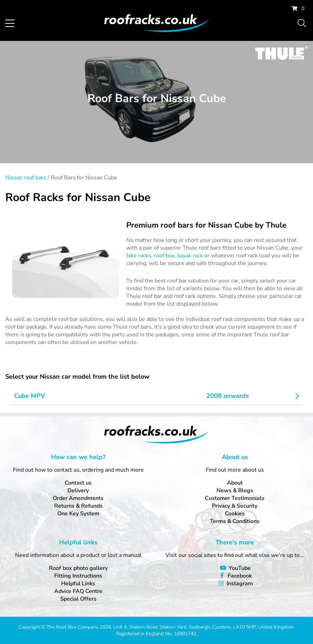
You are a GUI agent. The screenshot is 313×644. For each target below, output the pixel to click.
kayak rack (190, 256)
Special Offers (78, 599)
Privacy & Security (235, 506)
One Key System (78, 514)
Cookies (235, 514)
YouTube (240, 568)
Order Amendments (78, 498)
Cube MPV (30, 396)
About (235, 483)
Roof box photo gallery (78, 568)
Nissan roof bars (26, 178)
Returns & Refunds (78, 506)
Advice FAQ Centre (78, 591)
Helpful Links (78, 584)
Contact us (78, 483)
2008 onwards (228, 396)
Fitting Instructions (78, 576)
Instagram (240, 584)
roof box (164, 256)
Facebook (240, 576)
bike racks (139, 256)
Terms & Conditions (235, 521)
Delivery (78, 491)
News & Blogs (235, 491)
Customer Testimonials (235, 498)
